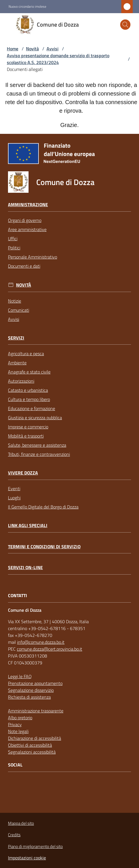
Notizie (15, 301)
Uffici (13, 239)
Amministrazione (28, 205)
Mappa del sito (21, 823)
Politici (14, 248)
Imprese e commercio (28, 427)
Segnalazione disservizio (31, 690)
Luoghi (14, 498)
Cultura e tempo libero (29, 399)
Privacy (15, 724)
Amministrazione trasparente (36, 711)
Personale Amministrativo (33, 257)
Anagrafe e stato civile (29, 372)
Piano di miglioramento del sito (35, 846)
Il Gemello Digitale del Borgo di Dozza (43, 507)
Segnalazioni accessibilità (32, 752)
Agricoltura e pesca (26, 353)
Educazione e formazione (32, 408)
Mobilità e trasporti (26, 436)
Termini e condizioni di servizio (44, 547)
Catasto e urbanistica (28, 390)
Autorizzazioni (21, 381)
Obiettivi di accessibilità (30, 745)
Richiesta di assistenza (29, 697)
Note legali (18, 731)
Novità (32, 49)
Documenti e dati (24, 266)
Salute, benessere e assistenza (37, 445)
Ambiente (17, 363)
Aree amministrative (27, 229)
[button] (125, 25)
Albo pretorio (20, 718)
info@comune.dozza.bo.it (41, 642)
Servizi (16, 338)
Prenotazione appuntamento (35, 683)
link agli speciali (28, 526)
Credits (14, 835)
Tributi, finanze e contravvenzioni (39, 454)
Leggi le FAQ (20, 676)
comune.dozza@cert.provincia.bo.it (50, 649)
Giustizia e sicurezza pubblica (35, 418)
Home (13, 49)
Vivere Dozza (23, 473)
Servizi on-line (25, 568)
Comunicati (19, 310)
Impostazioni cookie (27, 858)
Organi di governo (25, 220)
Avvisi (53, 49)
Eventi (14, 488)
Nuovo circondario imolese (27, 7)
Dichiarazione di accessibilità (35, 738)
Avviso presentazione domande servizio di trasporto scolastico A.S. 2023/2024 (58, 59)
